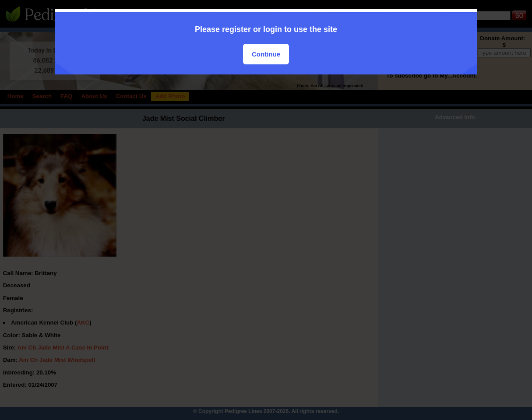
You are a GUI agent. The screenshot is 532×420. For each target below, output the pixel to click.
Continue (266, 54)
